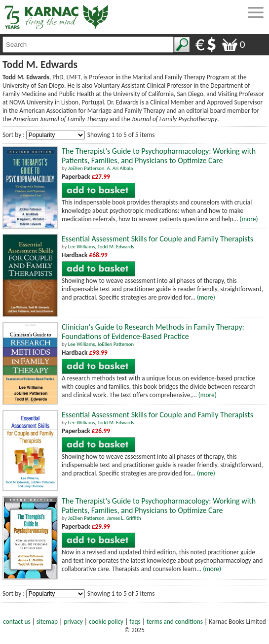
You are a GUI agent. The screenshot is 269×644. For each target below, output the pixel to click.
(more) (249, 219)
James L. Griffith (124, 518)
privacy (73, 622)
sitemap (47, 622)
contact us (17, 622)
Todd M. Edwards (115, 247)
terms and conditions (175, 622)
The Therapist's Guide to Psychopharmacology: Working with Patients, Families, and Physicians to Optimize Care (159, 156)
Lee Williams (82, 247)
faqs (135, 622)
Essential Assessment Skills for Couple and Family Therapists (157, 239)
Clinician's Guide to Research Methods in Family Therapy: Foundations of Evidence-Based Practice (153, 332)
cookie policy (106, 622)
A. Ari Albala (120, 168)
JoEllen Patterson (86, 168)
